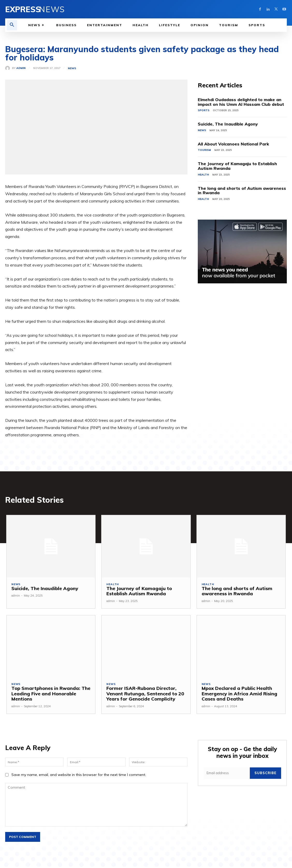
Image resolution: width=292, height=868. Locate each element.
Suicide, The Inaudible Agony (228, 124)
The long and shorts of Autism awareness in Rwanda (242, 191)
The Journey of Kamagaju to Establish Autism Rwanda (237, 166)
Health (203, 175)
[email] (227, 772)
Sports (204, 110)
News (72, 68)
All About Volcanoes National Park (233, 144)
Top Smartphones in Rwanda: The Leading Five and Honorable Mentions (49, 694)
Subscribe (266, 772)
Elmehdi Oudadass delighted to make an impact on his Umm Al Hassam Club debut (241, 102)
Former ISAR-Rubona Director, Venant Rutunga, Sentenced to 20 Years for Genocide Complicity (144, 694)
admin (21, 68)
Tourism (204, 150)
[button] (12, 25)
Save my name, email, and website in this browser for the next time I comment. (79, 775)
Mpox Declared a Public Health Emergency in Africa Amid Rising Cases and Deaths (238, 694)
